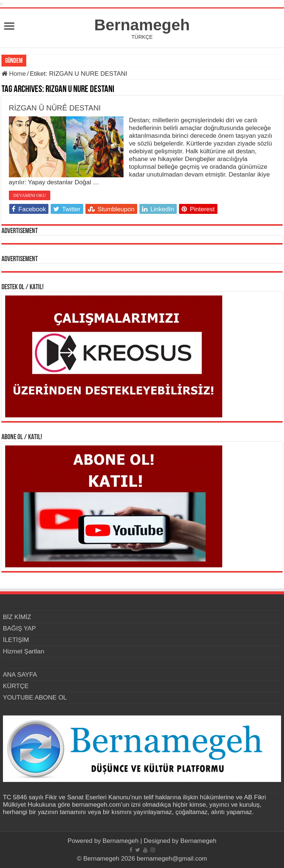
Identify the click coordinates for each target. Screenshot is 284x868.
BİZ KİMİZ (17, 617)
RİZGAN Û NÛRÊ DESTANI (55, 108)
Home (14, 74)
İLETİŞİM (16, 640)
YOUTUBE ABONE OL (35, 698)
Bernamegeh (142, 25)
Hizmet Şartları (24, 651)
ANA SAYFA (20, 675)
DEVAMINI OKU (30, 195)
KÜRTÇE (16, 686)
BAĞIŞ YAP (19, 628)
